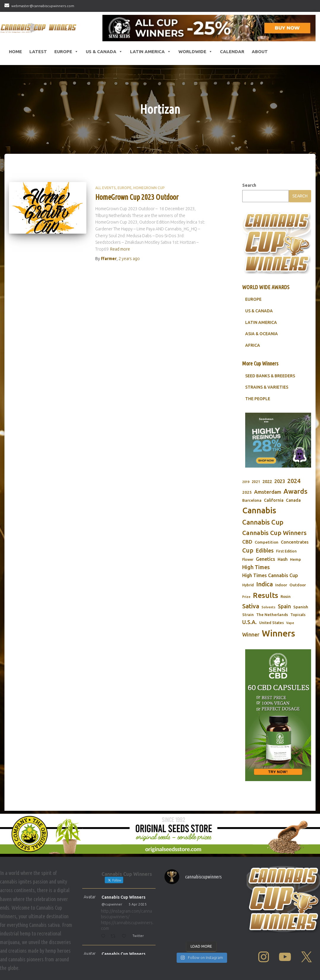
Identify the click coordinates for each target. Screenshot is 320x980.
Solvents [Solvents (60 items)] (268, 607)
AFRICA (253, 345)
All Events (106, 188)
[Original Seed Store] (160, 834)
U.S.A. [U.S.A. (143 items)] (249, 622)
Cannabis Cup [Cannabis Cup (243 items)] (263, 522)
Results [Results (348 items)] (266, 595)
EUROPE (253, 299)
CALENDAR (232, 52)
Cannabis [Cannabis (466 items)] (259, 510)
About (260, 52)
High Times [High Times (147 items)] (256, 567)
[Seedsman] (278, 440)
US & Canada (104, 52)
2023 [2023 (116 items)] (280, 481)
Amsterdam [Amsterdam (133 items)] (268, 492)
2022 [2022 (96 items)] (267, 481)
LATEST (38, 52)
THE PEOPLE (258, 399)
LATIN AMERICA (261, 322)
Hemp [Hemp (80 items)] (296, 559)
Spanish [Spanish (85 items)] (301, 607)
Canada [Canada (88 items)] (293, 500)
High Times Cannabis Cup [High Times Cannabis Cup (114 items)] (270, 575)
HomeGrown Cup (149, 188)
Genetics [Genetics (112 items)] (266, 559)
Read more (120, 249)
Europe (66, 52)
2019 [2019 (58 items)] (246, 482)
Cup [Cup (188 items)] (248, 550)
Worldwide (195, 52)
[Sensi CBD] (278, 715)
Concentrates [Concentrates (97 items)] (295, 542)
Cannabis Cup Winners (123, 897)
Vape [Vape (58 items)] (290, 623)
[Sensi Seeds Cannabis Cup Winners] (209, 28)
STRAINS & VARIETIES (267, 387)
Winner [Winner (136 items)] (251, 635)
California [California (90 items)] (274, 500)
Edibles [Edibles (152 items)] (265, 550)
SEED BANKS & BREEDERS (270, 376)
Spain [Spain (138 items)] (284, 606)
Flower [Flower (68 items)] (248, 559)
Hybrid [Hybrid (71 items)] (248, 585)
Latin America (151, 52)
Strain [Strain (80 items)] (248, 615)
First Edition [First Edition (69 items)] (286, 551)
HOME (15, 52)
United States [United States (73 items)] (271, 623)
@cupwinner (112, 904)
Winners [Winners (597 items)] (278, 633)
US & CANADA (259, 311)
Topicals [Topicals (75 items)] (298, 615)
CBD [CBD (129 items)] (247, 542)
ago (129, 259)
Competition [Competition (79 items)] (267, 542)
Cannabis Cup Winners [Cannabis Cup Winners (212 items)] (274, 533)
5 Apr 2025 (138, 904)
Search (249, 185)
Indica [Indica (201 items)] (264, 584)
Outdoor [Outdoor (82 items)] (298, 585)
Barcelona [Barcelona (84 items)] (252, 500)
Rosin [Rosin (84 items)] (286, 596)
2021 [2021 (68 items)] (256, 482)
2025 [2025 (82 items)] (247, 492)
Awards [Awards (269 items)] (296, 491)
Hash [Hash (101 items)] (283, 559)
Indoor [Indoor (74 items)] (281, 585)
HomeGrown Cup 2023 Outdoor (137, 197)
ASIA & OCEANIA (262, 334)
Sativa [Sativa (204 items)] (251, 606)
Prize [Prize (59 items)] (246, 597)
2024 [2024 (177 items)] (294, 481)
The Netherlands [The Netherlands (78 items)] (272, 615)
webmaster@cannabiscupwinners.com (43, 6)
